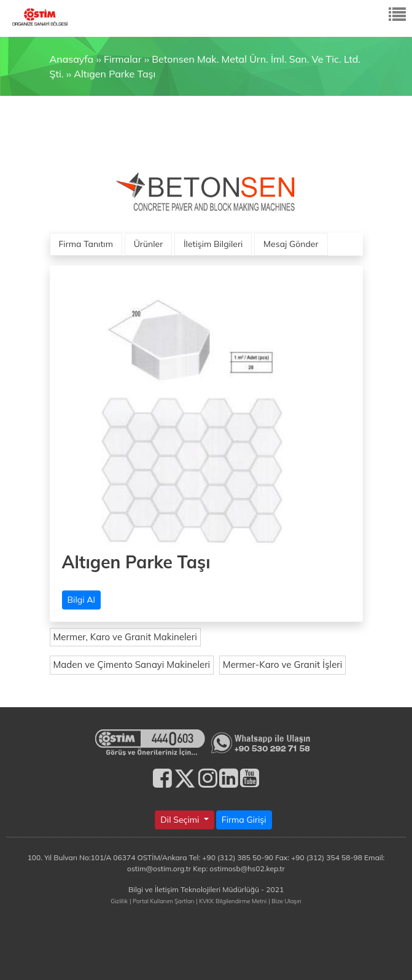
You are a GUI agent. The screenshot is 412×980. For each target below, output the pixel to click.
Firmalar (122, 59)
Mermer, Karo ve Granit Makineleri (125, 637)
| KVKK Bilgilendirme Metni (231, 901)
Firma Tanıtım (86, 244)
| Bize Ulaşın (285, 901)
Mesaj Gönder (291, 244)
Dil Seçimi (181, 820)
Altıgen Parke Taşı (115, 74)
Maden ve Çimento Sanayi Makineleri (132, 664)
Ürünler (149, 244)
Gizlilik (119, 901)
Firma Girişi (244, 820)
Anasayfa (72, 59)
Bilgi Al (81, 600)
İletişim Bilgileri (213, 244)
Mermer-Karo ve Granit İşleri (283, 664)
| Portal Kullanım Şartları (162, 901)
